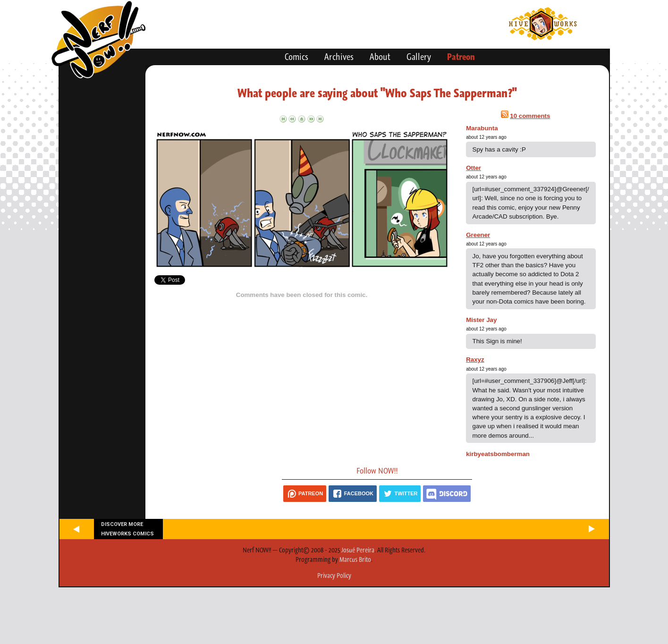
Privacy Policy (334, 576)
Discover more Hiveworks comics (127, 529)
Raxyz (475, 360)
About (380, 57)
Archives (339, 57)
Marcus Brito (355, 559)
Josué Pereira (358, 550)
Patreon (461, 57)
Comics (296, 57)
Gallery (419, 57)
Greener (478, 235)
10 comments (530, 116)
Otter (474, 168)
